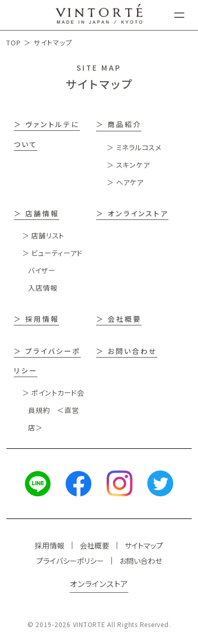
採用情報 (42, 319)
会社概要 (125, 319)
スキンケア (133, 165)
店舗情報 (42, 213)
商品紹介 (125, 124)
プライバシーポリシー (70, 561)
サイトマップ (144, 545)
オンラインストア (138, 213)
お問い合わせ (133, 351)
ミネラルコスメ (139, 147)
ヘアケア (130, 182)
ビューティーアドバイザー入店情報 (55, 270)
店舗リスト (48, 236)
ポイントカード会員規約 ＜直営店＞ (56, 410)
